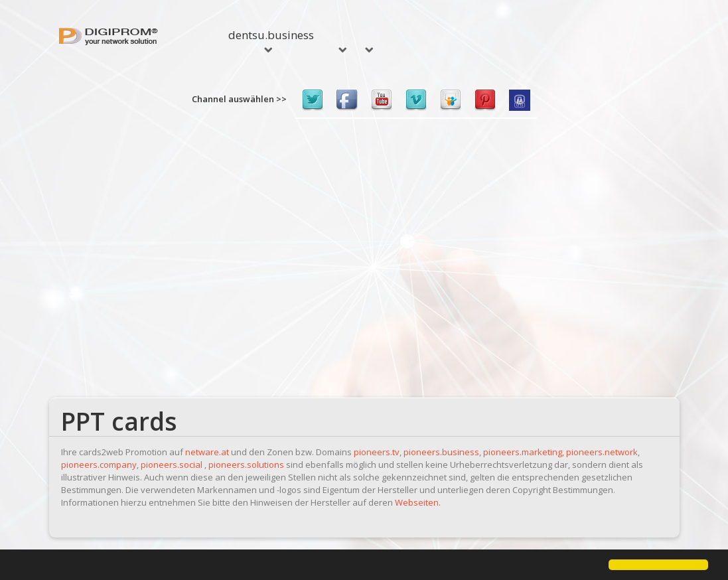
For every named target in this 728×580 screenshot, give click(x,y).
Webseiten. (418, 502)
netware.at (207, 452)
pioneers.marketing (523, 452)
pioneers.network (602, 452)
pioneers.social (172, 465)
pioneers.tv (377, 452)
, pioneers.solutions (244, 465)
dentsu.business (271, 40)
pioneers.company (99, 465)
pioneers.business (441, 452)
